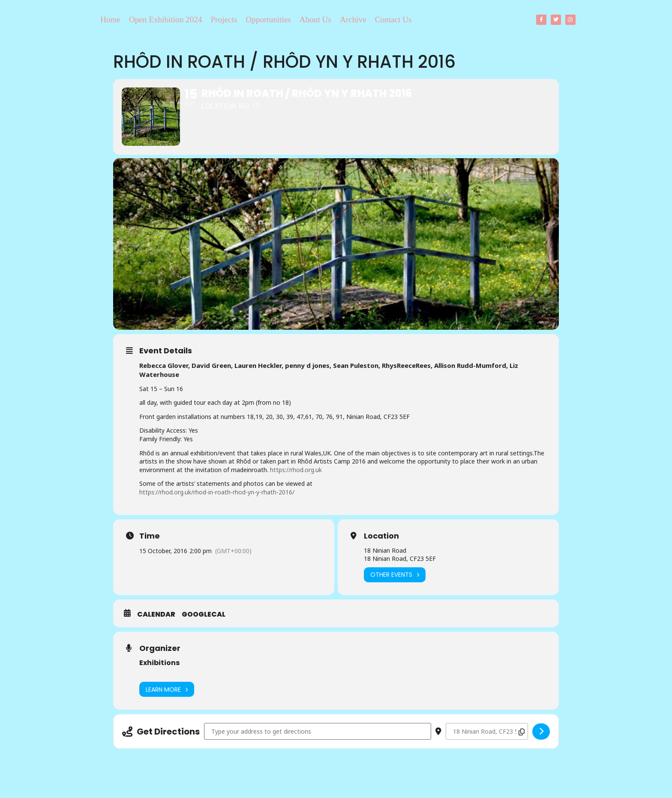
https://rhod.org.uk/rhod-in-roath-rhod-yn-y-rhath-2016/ (217, 493)
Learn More (167, 691)
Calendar (156, 616)
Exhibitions (159, 664)
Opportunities (268, 20)
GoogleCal (204, 616)
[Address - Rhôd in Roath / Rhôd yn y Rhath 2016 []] (318, 733)
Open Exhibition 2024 (166, 20)
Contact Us (393, 20)
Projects (224, 20)
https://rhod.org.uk (296, 471)
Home (110, 20)
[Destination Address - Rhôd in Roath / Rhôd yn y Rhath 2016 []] (487, 733)
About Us (315, 20)
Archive (353, 20)
